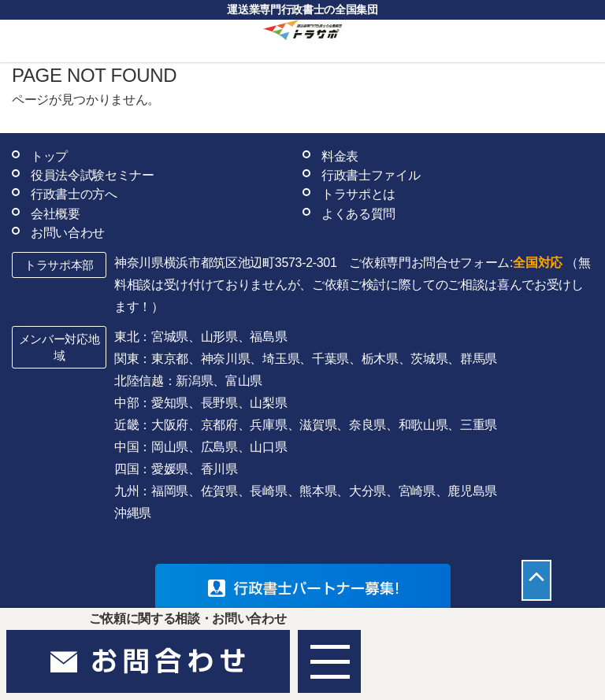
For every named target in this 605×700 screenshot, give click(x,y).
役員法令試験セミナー (93, 175)
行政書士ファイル (371, 175)
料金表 (340, 156)
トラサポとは (358, 194)
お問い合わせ (68, 233)
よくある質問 (358, 214)
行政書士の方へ (74, 194)
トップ (49, 156)
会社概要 (56, 214)
